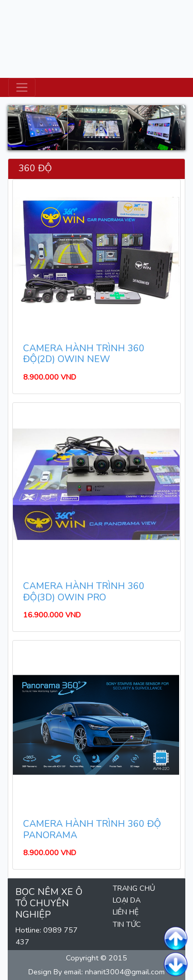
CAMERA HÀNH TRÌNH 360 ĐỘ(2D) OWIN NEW (84, 354)
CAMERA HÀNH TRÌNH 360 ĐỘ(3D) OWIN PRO (84, 592)
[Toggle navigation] (22, 87)
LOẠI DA (127, 900)
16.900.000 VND (52, 615)
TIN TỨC (127, 924)
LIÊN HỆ (126, 912)
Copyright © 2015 (97, 958)
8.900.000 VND (50, 377)
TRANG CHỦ (134, 888)
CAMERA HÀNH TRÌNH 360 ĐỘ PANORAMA (92, 829)
